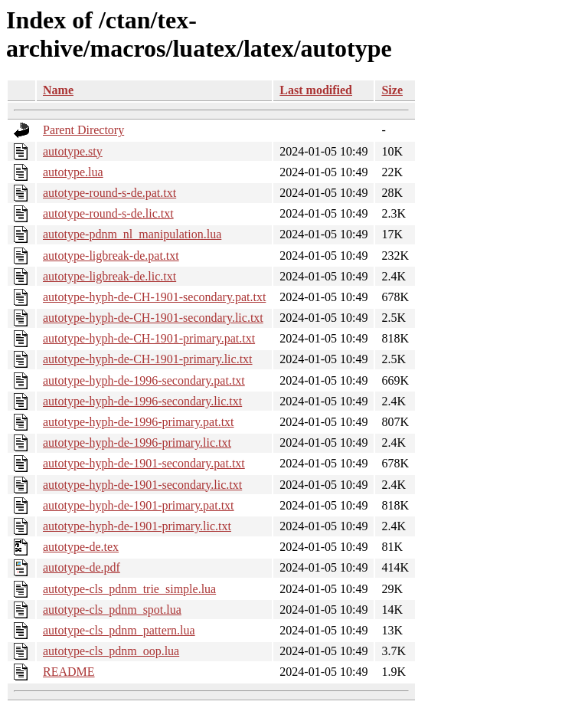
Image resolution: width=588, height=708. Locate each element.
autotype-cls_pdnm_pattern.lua (119, 630)
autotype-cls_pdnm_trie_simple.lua (129, 589)
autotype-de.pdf (82, 567)
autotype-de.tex (81, 547)
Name (58, 90)
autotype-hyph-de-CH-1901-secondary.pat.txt (154, 297)
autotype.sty (73, 151)
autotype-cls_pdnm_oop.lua (111, 651)
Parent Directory (83, 130)
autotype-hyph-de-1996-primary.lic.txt (137, 442)
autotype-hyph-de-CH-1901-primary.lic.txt (148, 359)
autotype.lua (73, 172)
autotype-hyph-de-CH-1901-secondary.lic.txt (153, 318)
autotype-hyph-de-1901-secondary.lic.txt (142, 485)
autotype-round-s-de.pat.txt (109, 193)
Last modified (316, 90)
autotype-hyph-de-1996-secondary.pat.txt (144, 380)
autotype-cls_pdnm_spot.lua (112, 610)
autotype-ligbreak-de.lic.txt (109, 276)
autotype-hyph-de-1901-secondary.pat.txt (144, 463)
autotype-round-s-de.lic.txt (108, 213)
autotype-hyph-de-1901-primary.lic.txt (137, 526)
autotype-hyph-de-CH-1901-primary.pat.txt (149, 338)
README (69, 672)
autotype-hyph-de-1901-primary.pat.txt (139, 505)
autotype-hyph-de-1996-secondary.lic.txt (142, 401)
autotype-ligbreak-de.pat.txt (111, 256)
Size (392, 90)
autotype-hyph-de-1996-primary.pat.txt (139, 422)
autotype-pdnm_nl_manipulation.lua (132, 234)
